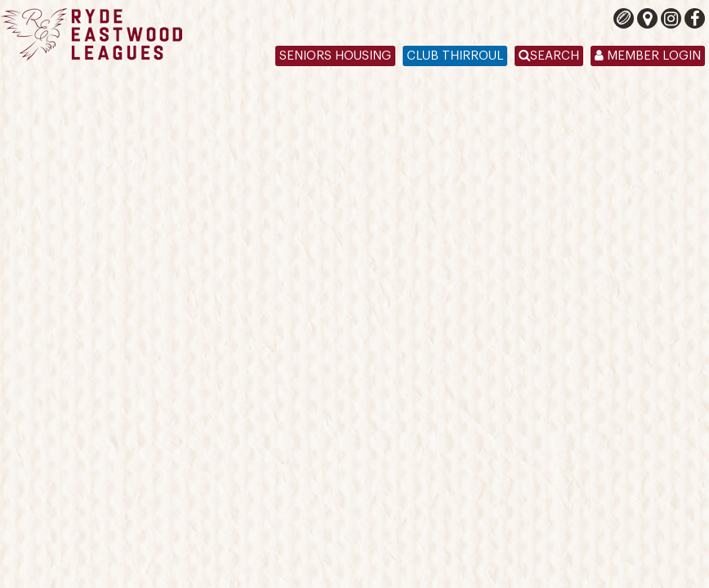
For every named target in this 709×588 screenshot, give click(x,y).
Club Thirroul (455, 56)
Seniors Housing (335, 56)
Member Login (648, 56)
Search (549, 56)
